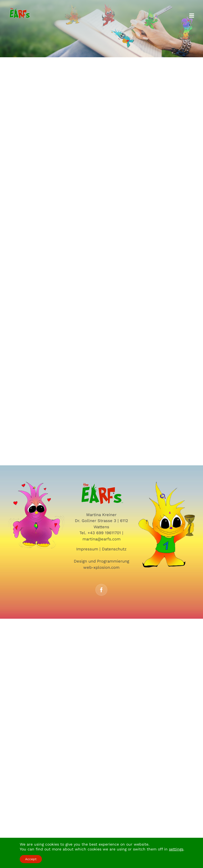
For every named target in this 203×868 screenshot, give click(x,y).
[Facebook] (101, 590)
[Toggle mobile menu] (192, 16)
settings (176, 849)
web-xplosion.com (101, 567)
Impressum (87, 549)
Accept (31, 859)
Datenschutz (114, 549)
